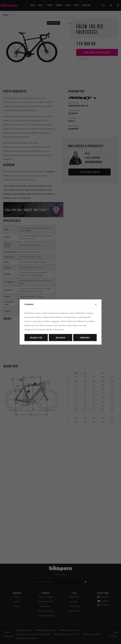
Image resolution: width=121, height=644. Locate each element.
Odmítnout (85, 338)
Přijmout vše (36, 338)
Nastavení (61, 338)
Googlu (56, 321)
